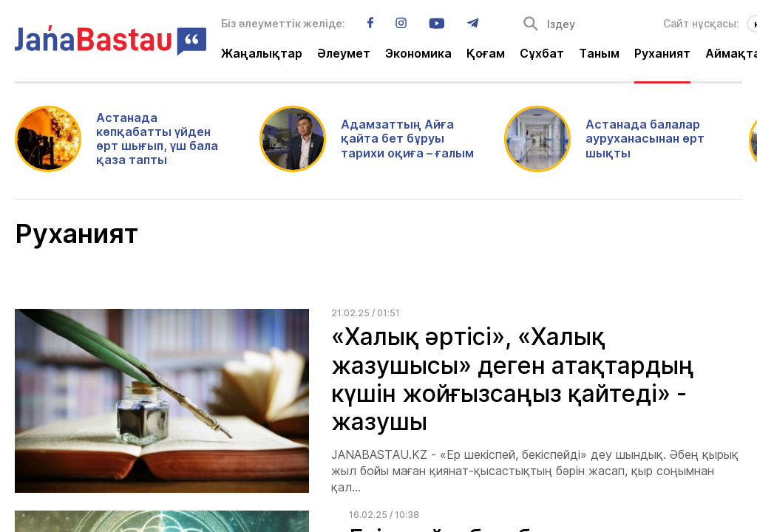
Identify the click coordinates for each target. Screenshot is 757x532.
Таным (599, 54)
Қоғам (486, 54)
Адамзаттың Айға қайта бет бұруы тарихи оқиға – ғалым (407, 139)
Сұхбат (542, 54)
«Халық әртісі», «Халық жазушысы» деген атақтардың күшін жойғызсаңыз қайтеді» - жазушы (513, 379)
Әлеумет (344, 54)
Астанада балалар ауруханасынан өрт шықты (645, 139)
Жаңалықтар (262, 54)
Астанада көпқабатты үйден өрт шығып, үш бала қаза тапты (157, 139)
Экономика (418, 54)
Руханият (662, 54)
